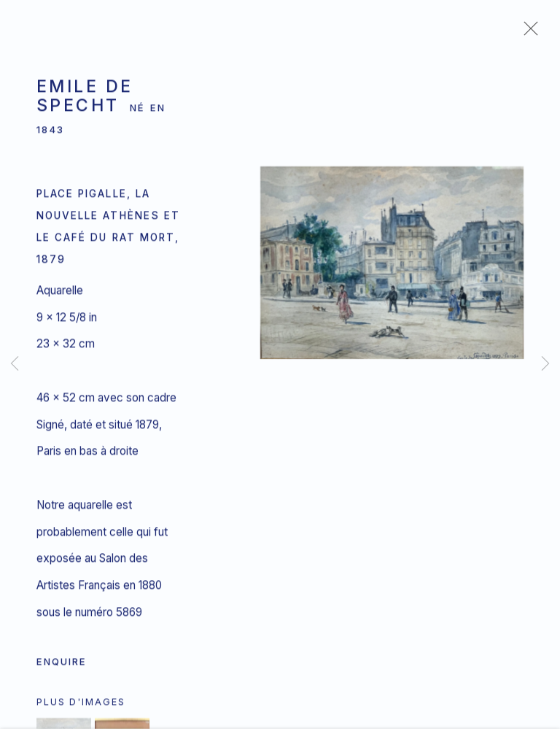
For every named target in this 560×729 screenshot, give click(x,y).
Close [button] (527, 33)
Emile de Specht (85, 99)
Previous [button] (15, 364)
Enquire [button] (62, 665)
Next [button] (545, 364)
